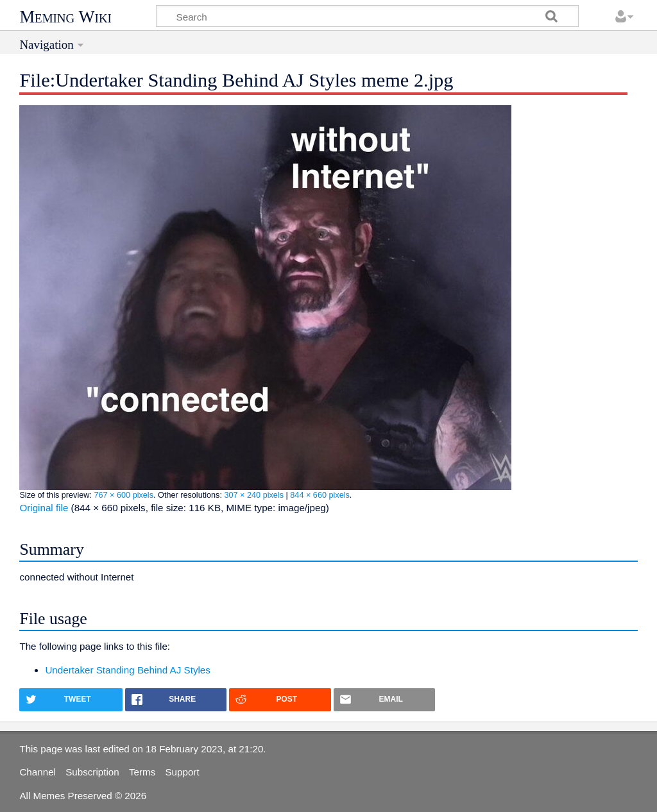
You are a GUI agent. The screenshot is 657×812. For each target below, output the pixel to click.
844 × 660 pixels (320, 495)
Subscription (92, 772)
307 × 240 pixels (254, 495)
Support (182, 772)
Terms (142, 772)
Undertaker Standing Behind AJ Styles (128, 670)
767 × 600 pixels (124, 495)
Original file (44, 508)
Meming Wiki (65, 17)
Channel (38, 772)
